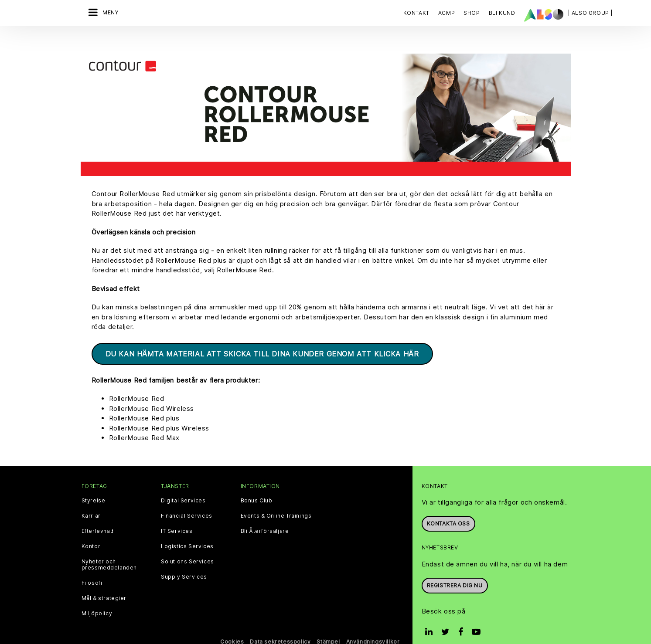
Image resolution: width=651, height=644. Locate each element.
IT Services (177, 517)
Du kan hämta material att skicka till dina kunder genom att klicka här (262, 339)
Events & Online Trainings (276, 502)
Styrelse (94, 486)
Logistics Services (187, 532)
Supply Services (184, 563)
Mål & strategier (104, 584)
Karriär (91, 502)
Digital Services (183, 486)
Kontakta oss (448, 509)
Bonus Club (257, 486)
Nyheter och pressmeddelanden (109, 550)
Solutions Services (187, 547)
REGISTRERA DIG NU (455, 571)
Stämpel (328, 627)
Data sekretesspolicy (280, 627)
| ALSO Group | (590, 13)
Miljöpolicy (97, 599)
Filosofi (92, 569)
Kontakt (416, 13)
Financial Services (187, 502)
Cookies (232, 627)
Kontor (91, 532)
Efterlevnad (98, 517)
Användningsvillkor (373, 627)
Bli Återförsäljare (265, 517)
